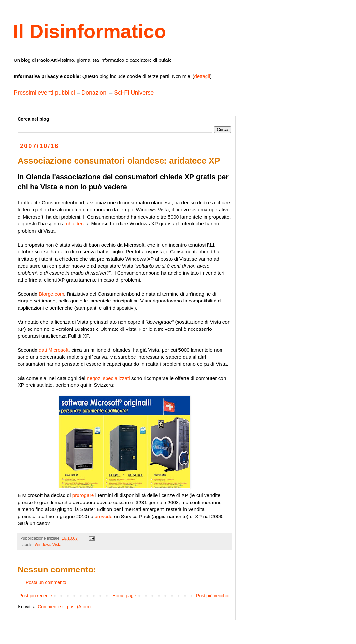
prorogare (83, 495)
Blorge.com (51, 294)
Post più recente (36, 596)
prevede (104, 516)
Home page (124, 596)
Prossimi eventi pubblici (44, 93)
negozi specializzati (108, 378)
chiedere (76, 224)
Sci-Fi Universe (134, 93)
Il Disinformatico (90, 31)
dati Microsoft (54, 350)
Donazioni (94, 93)
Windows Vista (48, 545)
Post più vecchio (213, 596)
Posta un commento (46, 582)
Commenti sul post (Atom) (64, 607)
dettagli (202, 76)
